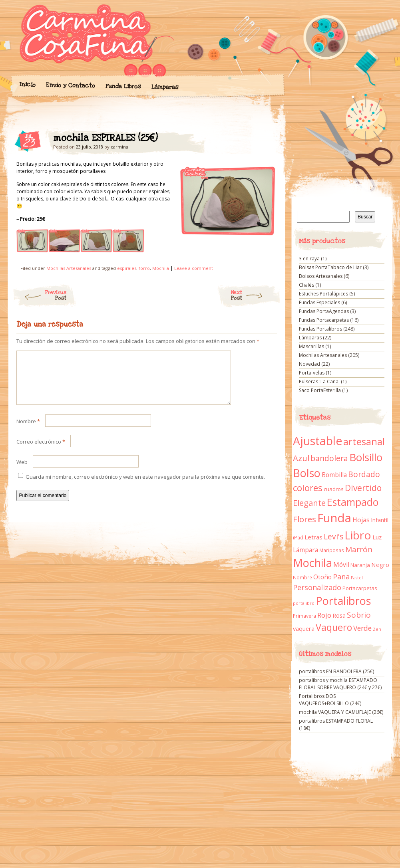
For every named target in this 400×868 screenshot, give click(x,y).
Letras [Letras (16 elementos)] (313, 537)
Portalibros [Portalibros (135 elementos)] (343, 601)
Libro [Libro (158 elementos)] (358, 535)
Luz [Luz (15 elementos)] (377, 537)
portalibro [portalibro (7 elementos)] (304, 603)
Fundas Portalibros (320, 329)
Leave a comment (194, 268)
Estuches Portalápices (323, 294)
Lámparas (165, 87)
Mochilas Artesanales (69, 268)
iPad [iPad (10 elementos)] (298, 538)
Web (22, 472)
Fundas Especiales (319, 302)
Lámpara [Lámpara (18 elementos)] (305, 550)
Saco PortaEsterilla (320, 390)
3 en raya (309, 259)
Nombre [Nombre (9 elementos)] (302, 578)
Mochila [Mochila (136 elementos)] (312, 563)
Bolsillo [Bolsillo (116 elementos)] (366, 457)
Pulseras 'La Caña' (319, 381)
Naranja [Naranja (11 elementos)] (360, 565)
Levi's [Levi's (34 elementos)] (333, 537)
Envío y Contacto (70, 85)
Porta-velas (312, 373)
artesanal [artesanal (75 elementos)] (364, 442)
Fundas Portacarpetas (324, 320)
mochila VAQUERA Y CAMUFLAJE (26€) (341, 712)
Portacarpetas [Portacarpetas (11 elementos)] (360, 588)
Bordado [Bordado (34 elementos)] (364, 474)
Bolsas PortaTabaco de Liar (330, 267)
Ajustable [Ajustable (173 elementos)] (317, 441)
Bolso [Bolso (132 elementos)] (307, 473)
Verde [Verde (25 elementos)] (362, 628)
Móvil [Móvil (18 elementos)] (341, 565)
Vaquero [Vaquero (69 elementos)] (334, 627)
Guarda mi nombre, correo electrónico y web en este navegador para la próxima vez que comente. (145, 486)
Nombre (28, 431)
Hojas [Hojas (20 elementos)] (361, 520)
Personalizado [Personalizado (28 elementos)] (317, 587)
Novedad (309, 364)
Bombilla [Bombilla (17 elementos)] (334, 475)
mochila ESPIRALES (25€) (264, 140)
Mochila (161, 268)
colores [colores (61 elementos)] (308, 488)
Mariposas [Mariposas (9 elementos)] (332, 550)
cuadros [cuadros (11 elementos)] (334, 489)
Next (256, 295)
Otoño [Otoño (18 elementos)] (322, 577)
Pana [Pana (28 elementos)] (341, 577)
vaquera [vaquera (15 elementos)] (304, 628)
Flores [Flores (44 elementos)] (304, 519)
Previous (39, 295)
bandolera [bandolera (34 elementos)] (329, 458)
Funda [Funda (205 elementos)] (334, 518)
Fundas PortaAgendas (324, 311)
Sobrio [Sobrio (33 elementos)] (359, 615)
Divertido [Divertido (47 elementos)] (363, 488)
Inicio (27, 85)
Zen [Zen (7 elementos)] (377, 629)
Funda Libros (123, 86)
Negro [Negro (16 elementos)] (380, 565)
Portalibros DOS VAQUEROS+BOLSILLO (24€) (330, 700)
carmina (119, 147)
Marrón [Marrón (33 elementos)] (359, 549)
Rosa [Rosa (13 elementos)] (339, 615)
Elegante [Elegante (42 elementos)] (309, 503)
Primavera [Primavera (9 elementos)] (304, 616)
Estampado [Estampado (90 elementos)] (353, 502)
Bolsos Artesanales (321, 276)
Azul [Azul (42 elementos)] (301, 458)
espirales (127, 268)
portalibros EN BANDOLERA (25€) (336, 671)
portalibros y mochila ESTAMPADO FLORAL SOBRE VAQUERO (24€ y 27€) (340, 684)
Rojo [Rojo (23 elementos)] (324, 615)
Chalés (306, 285)
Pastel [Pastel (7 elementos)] (357, 578)
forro (144, 268)
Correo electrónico (41, 451)
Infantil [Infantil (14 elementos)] (380, 520)
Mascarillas (311, 346)
